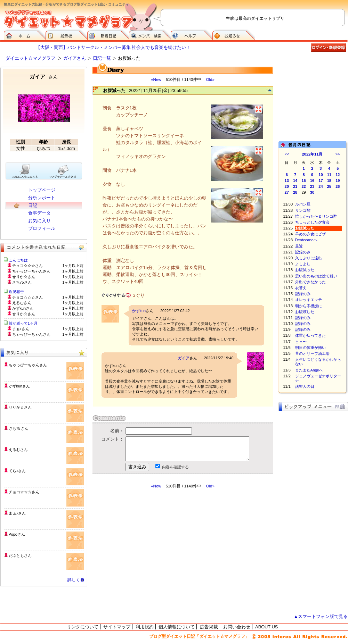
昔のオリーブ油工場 (312, 353)
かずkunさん (19, 386)
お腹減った (305, 270)
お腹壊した (305, 312)
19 (338, 181)
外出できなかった (310, 282)
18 (329, 181)
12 (338, 175)
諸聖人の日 (305, 386)
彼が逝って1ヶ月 (23, 323)
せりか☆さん (20, 407)
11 (329, 175)
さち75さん (18, 428)
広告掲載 (209, 627)
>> (338, 154)
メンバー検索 (150, 35)
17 (321, 181)
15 (304, 181)
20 (287, 186)
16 (312, 181)
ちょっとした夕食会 (312, 222)
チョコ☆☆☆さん (24, 492)
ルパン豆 (303, 204)
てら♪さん (17, 471)
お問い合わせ (237, 627)
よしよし (303, 264)
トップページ (42, 190)
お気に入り (39, 221)
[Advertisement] (158, 551)
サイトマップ (117, 627)
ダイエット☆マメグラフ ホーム (25, 35)
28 (295, 192)
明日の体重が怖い (310, 348)
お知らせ (234, 35)
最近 (299, 246)
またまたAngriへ (309, 370)
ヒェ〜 (301, 342)
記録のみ (303, 252)
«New (156, 80)
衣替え (301, 288)
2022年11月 (312, 154)
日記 (33, 205)
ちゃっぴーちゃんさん (28, 365)
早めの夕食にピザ (310, 234)
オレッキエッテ (309, 300)
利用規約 (145, 627)
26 (338, 186)
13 (287, 181)
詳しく (74, 580)
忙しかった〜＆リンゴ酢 (316, 216)
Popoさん (17, 534)
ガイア (184, 358)
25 (329, 186)
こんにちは (18, 260)
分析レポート (42, 198)
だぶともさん (20, 555)
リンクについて (83, 627)
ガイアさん (75, 58)
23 (312, 186)
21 (295, 186)
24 (321, 186)
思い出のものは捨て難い (316, 276)
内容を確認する (175, 467)
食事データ (39, 213)
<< (287, 154)
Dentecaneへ (306, 240)
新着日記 (108, 35)
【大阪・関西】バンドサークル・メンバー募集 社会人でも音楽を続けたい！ (113, 47)
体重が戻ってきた (310, 335)
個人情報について (177, 627)
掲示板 (66, 35)
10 (321, 175)
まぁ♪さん (17, 513)
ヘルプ (192, 35)
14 (295, 181)
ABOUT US (266, 627)
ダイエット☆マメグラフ (30, 58)
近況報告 (16, 292)
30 (312, 192)
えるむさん (18, 450)
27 (287, 192)
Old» (210, 80)
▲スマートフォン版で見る (321, 616)
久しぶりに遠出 (309, 258)
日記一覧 (102, 58)
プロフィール (42, 228)
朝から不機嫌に (309, 306)
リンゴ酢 (303, 210)
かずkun (139, 311)
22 (304, 186)
